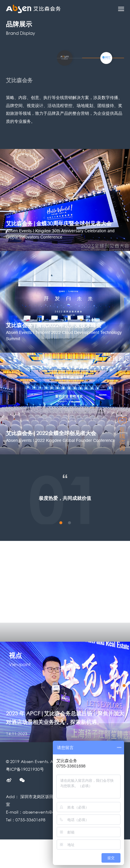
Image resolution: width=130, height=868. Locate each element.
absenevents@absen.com (49, 812)
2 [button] (69, 523)
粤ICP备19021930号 (25, 769)
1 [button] (61, 523)
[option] (65, 692)
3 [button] (124, 698)
